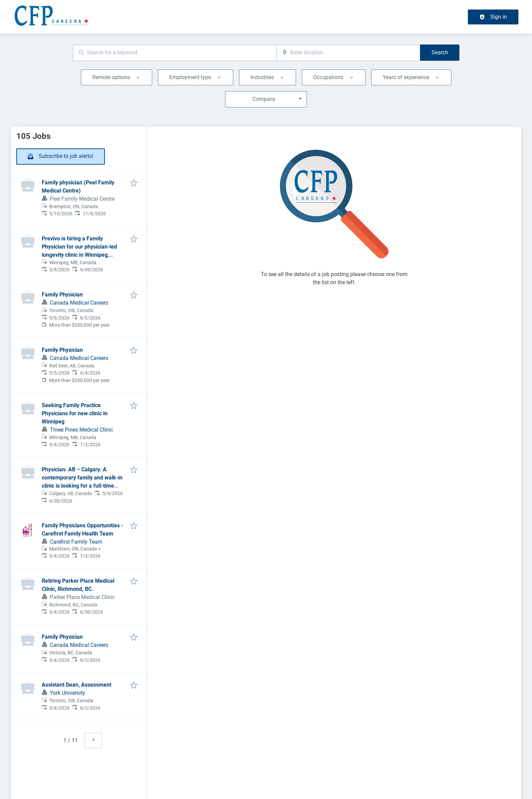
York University (68, 693)
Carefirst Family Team (76, 542)
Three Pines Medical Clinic (81, 430)
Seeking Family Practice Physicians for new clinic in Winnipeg (75, 413)
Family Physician (62, 295)
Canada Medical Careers (79, 303)
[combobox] (175, 53)
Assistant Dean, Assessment (77, 685)
